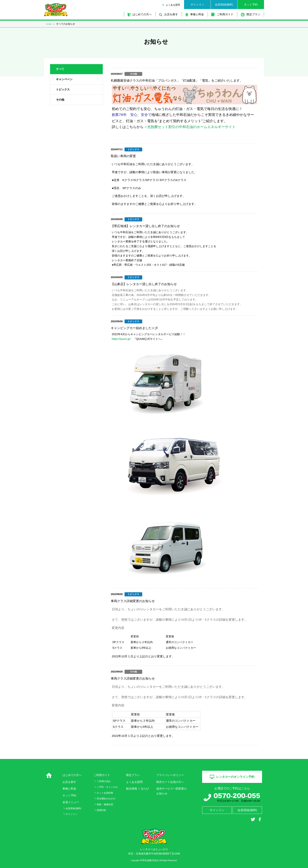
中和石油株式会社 (149, 860)
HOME (49, 24)
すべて (60, 69)
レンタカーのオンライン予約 (232, 777)
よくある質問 (173, 5)
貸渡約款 (101, 810)
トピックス (63, 89)
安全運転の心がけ (106, 799)
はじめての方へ (140, 15)
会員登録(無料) (224, 5)
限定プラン (251, 15)
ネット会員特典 (105, 793)
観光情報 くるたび (137, 789)
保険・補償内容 (105, 804)
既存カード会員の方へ (170, 782)
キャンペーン (64, 79)
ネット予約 (251, 5)
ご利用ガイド (222, 15)
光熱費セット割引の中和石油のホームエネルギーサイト (191, 127)
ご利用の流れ (104, 781)
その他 (60, 100)
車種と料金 (195, 15)
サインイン (197, 5)
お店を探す (169, 15)
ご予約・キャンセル (107, 787)
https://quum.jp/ (121, 339)
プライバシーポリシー (170, 775)
